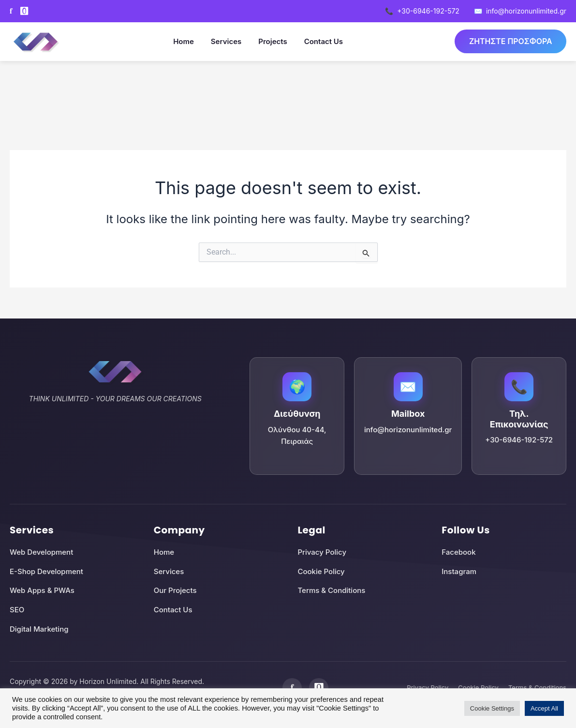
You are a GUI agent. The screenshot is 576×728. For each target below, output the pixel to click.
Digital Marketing (39, 629)
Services (226, 41)
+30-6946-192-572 (422, 11)
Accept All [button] (544, 708)
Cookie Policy (321, 571)
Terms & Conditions (332, 590)
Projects (272, 41)
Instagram (459, 571)
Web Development (41, 552)
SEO (17, 610)
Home (183, 41)
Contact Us (323, 41)
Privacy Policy (322, 552)
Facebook (458, 552)
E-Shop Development (46, 571)
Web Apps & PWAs (42, 590)
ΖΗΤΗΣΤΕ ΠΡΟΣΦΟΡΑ (510, 41)
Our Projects (175, 590)
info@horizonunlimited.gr (520, 11)
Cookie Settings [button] (492, 708)
